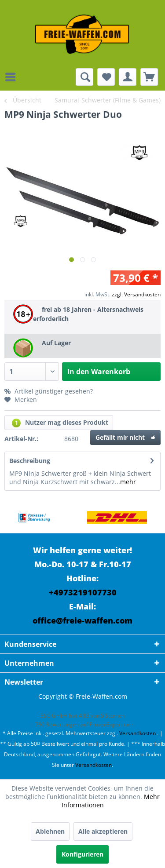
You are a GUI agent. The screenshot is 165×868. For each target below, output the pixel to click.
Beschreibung (30, 461)
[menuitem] (13, 77)
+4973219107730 (83, 592)
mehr (128, 482)
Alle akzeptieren (103, 831)
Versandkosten (137, 733)
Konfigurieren (82, 854)
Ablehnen (50, 831)
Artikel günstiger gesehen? (49, 391)
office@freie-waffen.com (82, 620)
